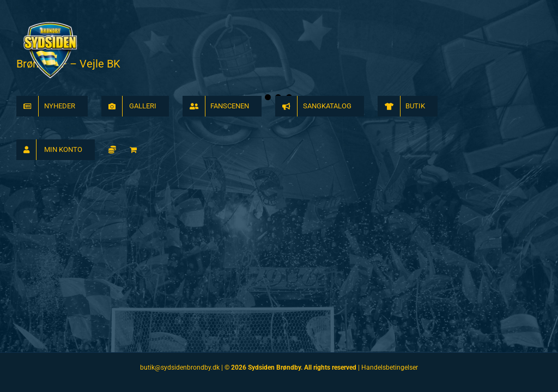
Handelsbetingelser (390, 367)
